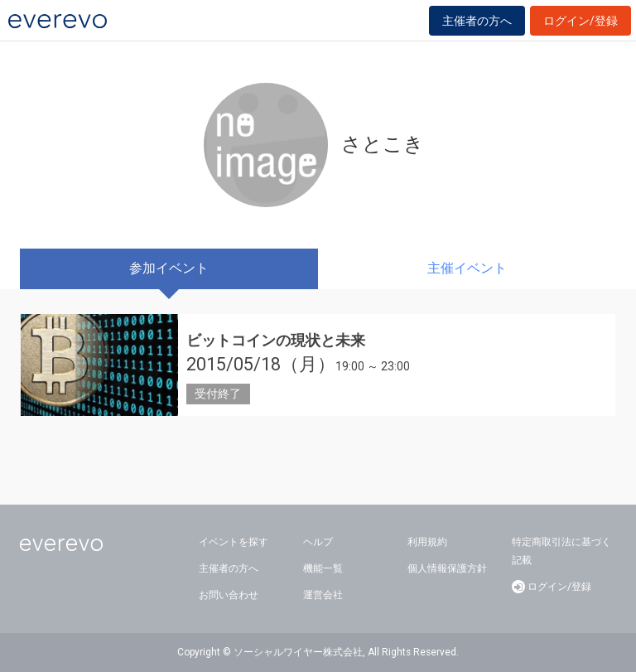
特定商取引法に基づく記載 (561, 551)
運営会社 (323, 595)
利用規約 (427, 542)
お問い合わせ (229, 595)
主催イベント (467, 268)
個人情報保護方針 (447, 568)
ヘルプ (318, 542)
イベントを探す (234, 542)
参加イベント (169, 268)
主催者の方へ (477, 21)
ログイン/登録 (581, 21)
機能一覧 (323, 568)
